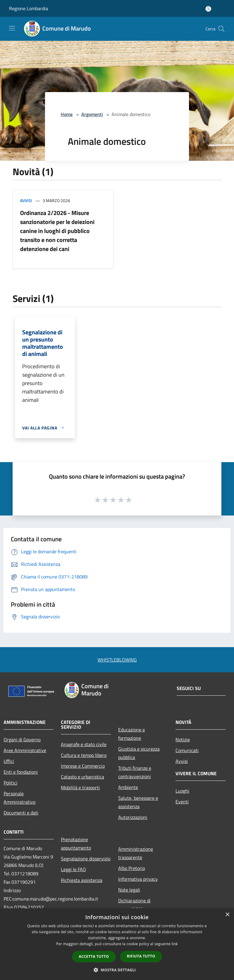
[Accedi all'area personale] (208, 9)
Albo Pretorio (132, 868)
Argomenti (92, 114)
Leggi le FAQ (73, 869)
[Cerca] (221, 29)
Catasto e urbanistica (82, 777)
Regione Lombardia (28, 8)
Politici (10, 783)
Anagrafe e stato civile (84, 744)
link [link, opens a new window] (175, 944)
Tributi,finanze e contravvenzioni (135, 772)
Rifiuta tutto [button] (141, 956)
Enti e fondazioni (21, 772)
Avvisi (26, 200)
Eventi (182, 802)
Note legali (129, 890)
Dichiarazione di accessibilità (134, 905)
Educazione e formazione (132, 734)
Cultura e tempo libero (84, 755)
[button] (117, 970)
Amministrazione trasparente (136, 853)
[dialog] (117, 944)
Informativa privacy (138, 879)
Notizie (183, 739)
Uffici (9, 761)
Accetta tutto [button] (94, 956)
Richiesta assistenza (82, 880)
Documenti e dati (21, 813)
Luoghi (182, 791)
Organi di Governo (22, 739)
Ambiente (128, 787)
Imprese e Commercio (83, 766)
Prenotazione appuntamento (76, 844)
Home (67, 114)
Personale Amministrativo (19, 798)
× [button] (227, 915)
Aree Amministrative (25, 750)
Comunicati (187, 750)
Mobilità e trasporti (80, 787)
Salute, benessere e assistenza (138, 802)
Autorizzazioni (133, 817)
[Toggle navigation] (12, 28)
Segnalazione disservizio (86, 859)
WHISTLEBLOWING (117, 660)
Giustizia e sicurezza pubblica (139, 753)
